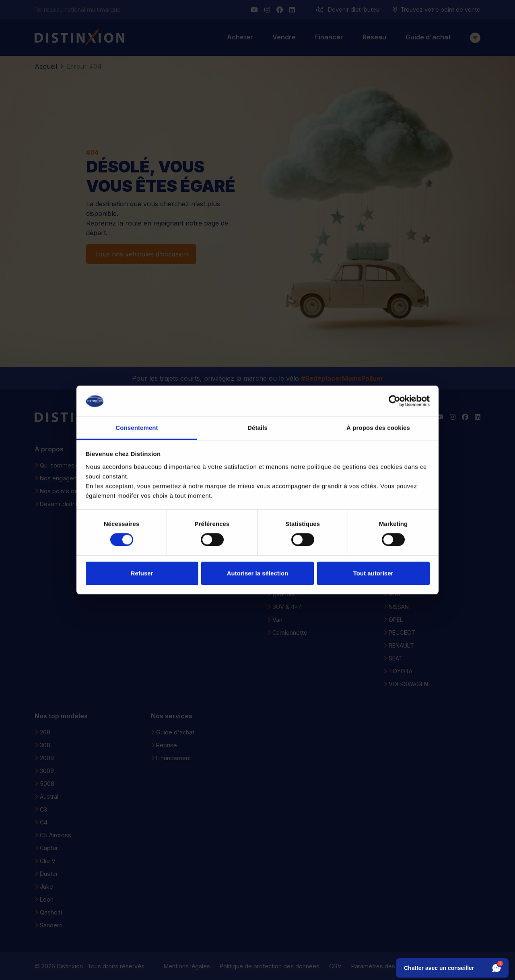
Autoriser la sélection (258, 573)
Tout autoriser (373, 573)
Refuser (142, 573)
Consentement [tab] (137, 427)
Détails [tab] (257, 427)
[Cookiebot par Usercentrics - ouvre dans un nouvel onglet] (394, 401)
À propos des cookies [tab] (378, 427)
